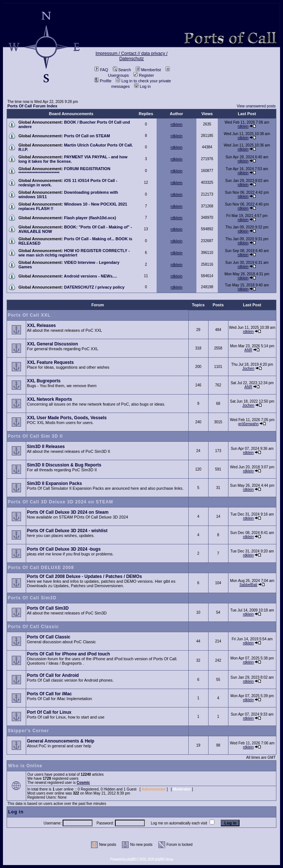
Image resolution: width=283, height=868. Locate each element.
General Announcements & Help (61, 741)
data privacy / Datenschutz (144, 56)
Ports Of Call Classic (33, 627)
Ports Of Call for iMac (49, 694)
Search (122, 70)
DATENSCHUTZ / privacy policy (94, 287)
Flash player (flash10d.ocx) (90, 218)
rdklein (177, 124)
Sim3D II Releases (46, 447)
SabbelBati (248, 585)
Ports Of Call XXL (29, 315)
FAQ (101, 70)
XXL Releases (41, 325)
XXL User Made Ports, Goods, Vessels (67, 418)
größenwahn (248, 424)
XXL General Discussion (53, 344)
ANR (248, 350)
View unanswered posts (256, 106)
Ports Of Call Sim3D (32, 598)
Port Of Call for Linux (49, 712)
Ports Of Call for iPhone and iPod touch (68, 654)
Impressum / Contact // (118, 54)
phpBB (131, 859)
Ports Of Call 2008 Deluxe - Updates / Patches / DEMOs (84, 576)
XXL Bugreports (44, 381)
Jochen (248, 368)
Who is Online (25, 766)
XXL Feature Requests (50, 362)
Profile (103, 81)
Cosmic (83, 783)
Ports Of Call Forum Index (32, 106)
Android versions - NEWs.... (90, 276)
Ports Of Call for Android (53, 675)
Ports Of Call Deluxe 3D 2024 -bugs (64, 549)
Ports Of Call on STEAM (87, 136)
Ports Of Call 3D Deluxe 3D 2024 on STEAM (60, 502)
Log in (142, 86)
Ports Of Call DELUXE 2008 (41, 568)
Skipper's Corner (28, 731)
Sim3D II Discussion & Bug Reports (64, 465)
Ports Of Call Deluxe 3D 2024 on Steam (68, 512)
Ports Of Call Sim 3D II (35, 436)
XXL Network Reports (49, 399)
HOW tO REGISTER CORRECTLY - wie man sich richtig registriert (74, 253)
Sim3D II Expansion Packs (54, 483)
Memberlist (148, 70)
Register (144, 75)
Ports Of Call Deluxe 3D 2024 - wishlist (67, 531)
